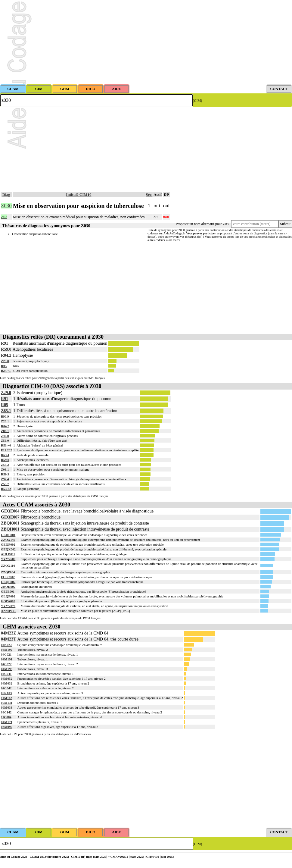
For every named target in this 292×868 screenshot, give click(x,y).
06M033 (7, 707)
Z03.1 (5, 469)
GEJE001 (8, 591)
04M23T (9, 639)
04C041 (6, 674)
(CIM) (198, 101)
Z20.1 (5, 421)
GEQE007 (10, 517)
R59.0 (6, 349)
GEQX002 (8, 549)
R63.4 (5, 455)
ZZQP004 (8, 572)
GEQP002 (8, 544)
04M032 (7, 683)
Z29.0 (5, 361)
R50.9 (5, 474)
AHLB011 (8, 554)
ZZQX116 (8, 566)
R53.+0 (6, 445)
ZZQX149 (8, 540)
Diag (6, 194)
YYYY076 (8, 606)
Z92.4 (5, 479)
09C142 (6, 712)
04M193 (7, 669)
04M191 (7, 659)
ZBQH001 (10, 529)
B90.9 (5, 416)
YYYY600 (8, 559)
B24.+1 (6, 371)
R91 (5, 343)
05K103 (6, 693)
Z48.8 (5, 436)
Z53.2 (5, 465)
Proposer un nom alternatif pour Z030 (203, 224)
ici (200, 237)
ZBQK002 (8, 587)
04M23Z (9, 633)
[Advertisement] (146, 42)
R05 (4, 366)
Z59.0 (5, 440)
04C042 (6, 688)
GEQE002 (8, 582)
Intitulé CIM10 (79, 194)
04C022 (6, 664)
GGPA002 (8, 601)
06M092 (7, 727)
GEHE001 (8, 535)
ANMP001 (8, 611)
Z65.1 (6, 411)
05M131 (7, 703)
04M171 (7, 722)
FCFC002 (8, 577)
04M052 (7, 678)
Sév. (149, 194)
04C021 (6, 654)
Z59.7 (5, 484)
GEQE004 (10, 511)
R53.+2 (6, 489)
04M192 (7, 650)
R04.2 (6, 355)
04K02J (6, 645)
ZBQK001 (10, 523)
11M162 (6, 698)
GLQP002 (8, 596)
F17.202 (6, 450)
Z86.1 (5, 431)
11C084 (6, 717)
